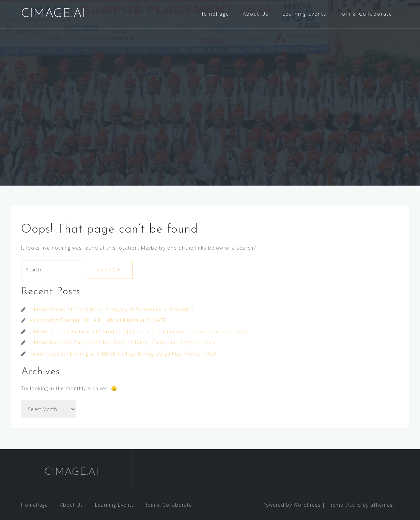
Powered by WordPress (292, 505)
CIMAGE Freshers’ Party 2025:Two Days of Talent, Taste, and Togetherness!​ (122, 342)
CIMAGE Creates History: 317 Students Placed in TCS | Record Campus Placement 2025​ (139, 332)
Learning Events (305, 14)
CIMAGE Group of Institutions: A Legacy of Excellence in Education (112, 309)
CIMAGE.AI (53, 14)
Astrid (354, 505)
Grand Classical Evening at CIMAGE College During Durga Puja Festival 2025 (123, 354)
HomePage (214, 14)
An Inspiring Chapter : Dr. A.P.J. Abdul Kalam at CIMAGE (98, 320)
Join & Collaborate (366, 14)
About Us (256, 14)
